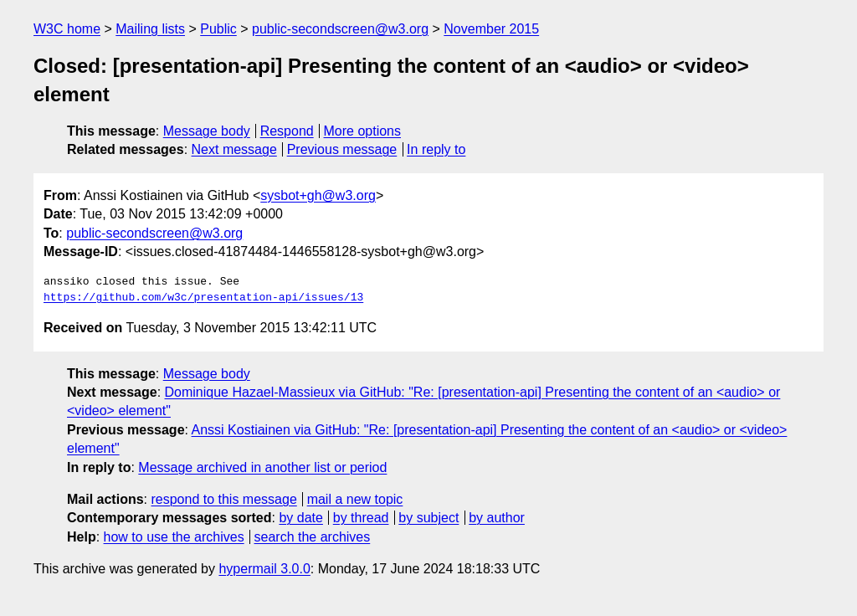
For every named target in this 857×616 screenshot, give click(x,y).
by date (300, 518)
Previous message (342, 149)
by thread (361, 518)
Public (218, 29)
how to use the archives (174, 537)
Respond (287, 131)
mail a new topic (355, 499)
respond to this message (223, 499)
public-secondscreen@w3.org (340, 29)
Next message (234, 149)
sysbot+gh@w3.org (318, 195)
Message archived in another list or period (262, 467)
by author (497, 518)
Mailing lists (150, 29)
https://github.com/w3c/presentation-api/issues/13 (203, 298)
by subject (428, 518)
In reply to (436, 149)
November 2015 (491, 29)
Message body (207, 131)
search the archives (313, 537)
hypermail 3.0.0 (264, 569)
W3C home (67, 29)
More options (363, 131)
